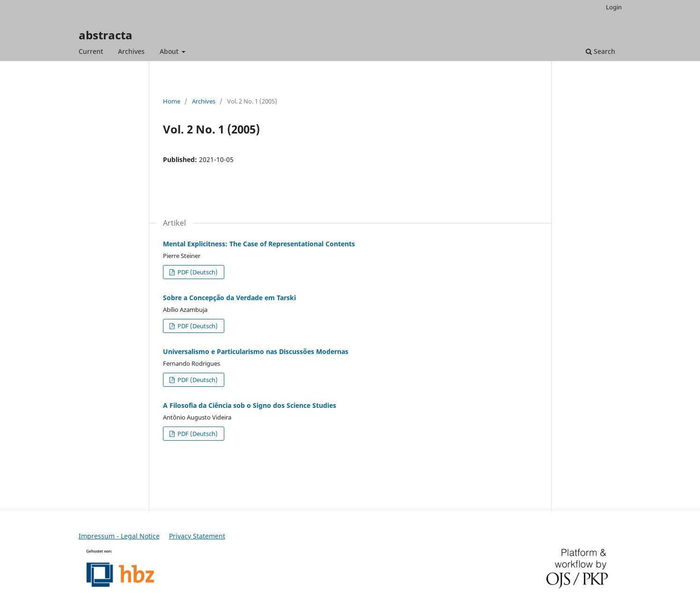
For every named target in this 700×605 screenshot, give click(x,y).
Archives (131, 51)
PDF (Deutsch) (197, 272)
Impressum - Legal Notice (119, 536)
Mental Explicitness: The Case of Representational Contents (259, 244)
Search (601, 51)
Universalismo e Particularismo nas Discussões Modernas (256, 351)
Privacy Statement (197, 536)
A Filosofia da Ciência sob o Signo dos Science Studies (250, 405)
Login (614, 7)
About (170, 51)
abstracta (106, 35)
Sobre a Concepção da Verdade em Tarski (229, 298)
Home (172, 101)
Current (91, 51)
